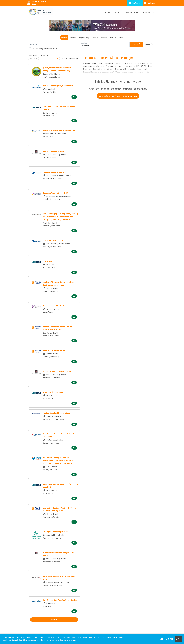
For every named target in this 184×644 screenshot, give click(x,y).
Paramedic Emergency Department (58, 86)
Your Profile (131, 12)
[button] (149, 44)
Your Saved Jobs (116, 38)
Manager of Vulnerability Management (59, 130)
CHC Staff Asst (49, 261)
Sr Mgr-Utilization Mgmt (53, 392)
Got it (178, 639)
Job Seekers (135, 3)
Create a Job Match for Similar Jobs (118, 96)
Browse (73, 38)
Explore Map (84, 38)
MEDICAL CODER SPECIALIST (55, 172)
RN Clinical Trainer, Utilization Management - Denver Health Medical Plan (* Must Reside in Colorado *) (59, 460)
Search (64, 38)
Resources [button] (148, 12)
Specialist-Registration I (53, 151)
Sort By (33, 58)
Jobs (117, 12)
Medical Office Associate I (54, 350)
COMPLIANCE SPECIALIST (53, 240)
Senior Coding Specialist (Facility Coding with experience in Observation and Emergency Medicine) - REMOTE (60, 217)
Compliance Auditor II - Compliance (58, 306)
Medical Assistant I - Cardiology (56, 413)
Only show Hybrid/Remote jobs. (45, 48)
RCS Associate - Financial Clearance (58, 371)
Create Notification (70, 58)
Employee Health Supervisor (55, 532)
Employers (150, 3)
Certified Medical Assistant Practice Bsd (60, 600)
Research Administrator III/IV (55, 193)
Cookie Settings (166, 639)
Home (108, 12)
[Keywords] (54, 44)
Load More (54, 620)
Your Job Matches (100, 38)
